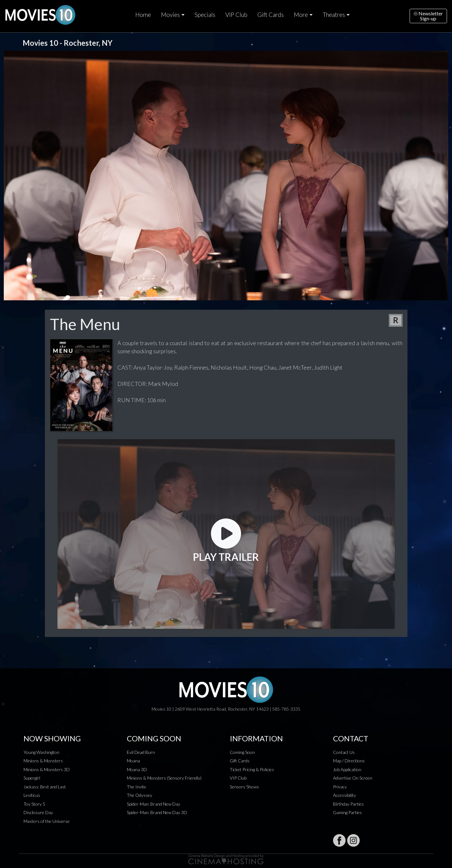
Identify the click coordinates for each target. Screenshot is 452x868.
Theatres (334, 15)
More (301, 15)
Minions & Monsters (43, 761)
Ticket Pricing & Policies (252, 769)
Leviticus (32, 795)
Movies (170, 15)
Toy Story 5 (34, 804)
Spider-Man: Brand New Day (153, 804)
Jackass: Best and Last (45, 787)
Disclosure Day (38, 812)
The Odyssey (140, 795)
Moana (133, 761)
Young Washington (41, 752)
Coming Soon (242, 752)
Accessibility (344, 795)
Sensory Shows (244, 787)
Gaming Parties (347, 812)
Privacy (340, 787)
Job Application (347, 769)
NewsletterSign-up (428, 16)
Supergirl (32, 778)
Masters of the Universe (47, 821)
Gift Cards (271, 15)
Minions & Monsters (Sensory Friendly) (164, 778)
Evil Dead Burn (141, 752)
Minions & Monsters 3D (47, 769)
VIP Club (236, 15)
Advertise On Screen (353, 778)
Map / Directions (349, 761)
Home (143, 15)
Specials (205, 15)
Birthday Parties (348, 804)
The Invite (137, 787)
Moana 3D (137, 769)
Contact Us (344, 752)
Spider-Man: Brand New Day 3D (157, 812)
